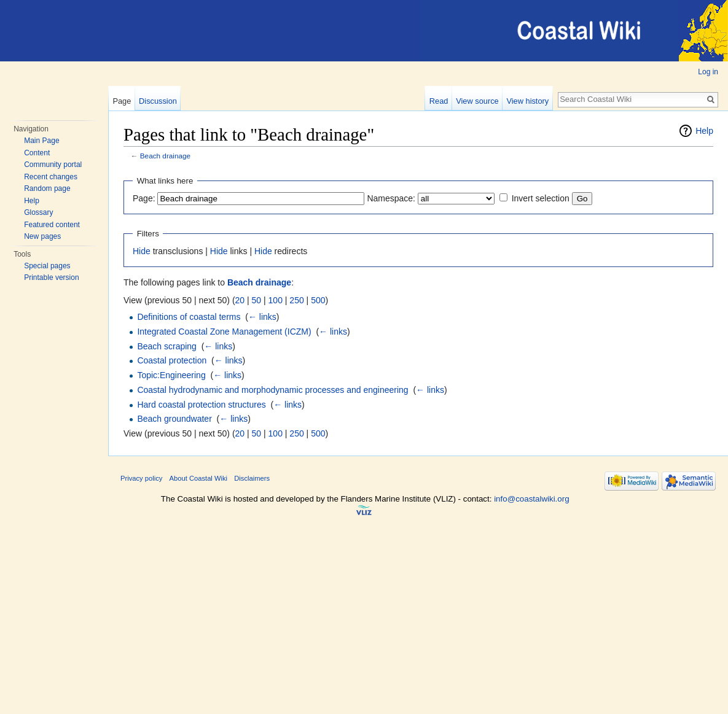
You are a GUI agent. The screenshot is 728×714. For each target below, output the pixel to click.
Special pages (47, 266)
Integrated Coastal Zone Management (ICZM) (224, 332)
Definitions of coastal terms (189, 317)
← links (262, 317)
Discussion (158, 101)
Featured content (52, 225)
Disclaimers (252, 478)
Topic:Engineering (171, 375)
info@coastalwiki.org (531, 499)
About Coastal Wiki (199, 478)
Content (37, 153)
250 (296, 300)
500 (318, 300)
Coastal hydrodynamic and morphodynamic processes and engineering (272, 390)
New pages (42, 236)
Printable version (51, 277)
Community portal (53, 165)
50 (257, 300)
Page (122, 101)
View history (527, 101)
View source (477, 101)
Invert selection (541, 198)
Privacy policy (141, 478)
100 (276, 300)
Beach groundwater (174, 419)
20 (240, 300)
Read (439, 101)
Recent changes (51, 177)
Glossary (38, 212)
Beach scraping (167, 346)
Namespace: (391, 198)
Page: (144, 198)
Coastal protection (172, 360)
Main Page (41, 141)
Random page (47, 188)
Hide (142, 251)
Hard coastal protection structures (201, 405)
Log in (708, 72)
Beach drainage (165, 156)
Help (32, 201)
